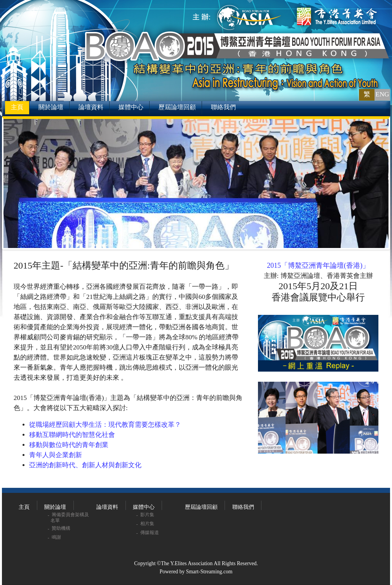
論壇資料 (91, 107)
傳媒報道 (150, 533)
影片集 (148, 515)
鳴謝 (57, 537)
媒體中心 (131, 107)
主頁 (17, 107)
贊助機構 (62, 528)
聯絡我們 (223, 107)
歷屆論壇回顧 (177, 107)
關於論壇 (51, 107)
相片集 (148, 524)
